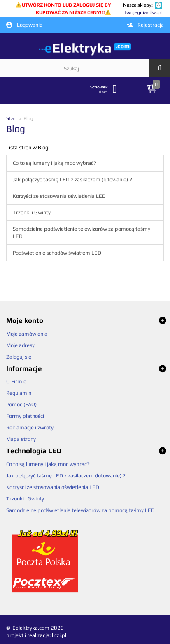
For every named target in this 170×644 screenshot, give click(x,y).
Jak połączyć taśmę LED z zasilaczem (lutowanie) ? (72, 180)
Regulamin (19, 393)
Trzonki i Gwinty (32, 212)
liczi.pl (59, 635)
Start (12, 118)
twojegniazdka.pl (143, 12)
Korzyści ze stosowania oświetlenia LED (59, 196)
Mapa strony (21, 439)
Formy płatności (25, 416)
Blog (16, 129)
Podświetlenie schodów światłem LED (57, 253)
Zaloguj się (19, 357)
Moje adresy (20, 345)
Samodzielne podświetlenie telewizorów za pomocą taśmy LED (82, 233)
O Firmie (16, 381)
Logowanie (24, 25)
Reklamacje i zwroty (30, 427)
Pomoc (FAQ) (21, 404)
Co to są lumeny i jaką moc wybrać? (55, 163)
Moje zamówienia (27, 334)
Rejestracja (145, 25)
